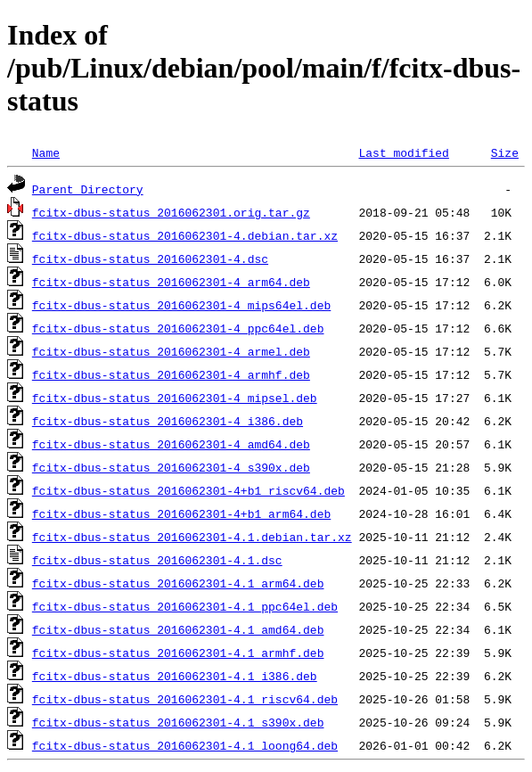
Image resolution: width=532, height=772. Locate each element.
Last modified (403, 152)
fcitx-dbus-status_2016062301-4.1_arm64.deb (178, 583)
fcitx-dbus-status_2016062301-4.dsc (150, 259)
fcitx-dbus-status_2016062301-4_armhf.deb (171, 374)
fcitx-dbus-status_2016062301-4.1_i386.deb (175, 676)
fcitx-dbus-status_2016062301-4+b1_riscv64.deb (188, 490)
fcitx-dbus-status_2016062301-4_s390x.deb (171, 467)
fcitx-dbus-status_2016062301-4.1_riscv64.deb (185, 699)
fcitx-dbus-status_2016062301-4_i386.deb (168, 421)
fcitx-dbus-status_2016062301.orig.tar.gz (171, 212)
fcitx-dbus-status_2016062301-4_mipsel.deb (175, 398)
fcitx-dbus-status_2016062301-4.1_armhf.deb (178, 653)
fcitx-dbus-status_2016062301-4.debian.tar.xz (185, 235)
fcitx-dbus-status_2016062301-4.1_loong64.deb (185, 745)
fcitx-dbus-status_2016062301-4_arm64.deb (171, 282)
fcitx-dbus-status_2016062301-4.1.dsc (157, 560)
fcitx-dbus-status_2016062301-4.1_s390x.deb (178, 722)
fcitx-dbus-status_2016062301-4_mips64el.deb (181, 305)
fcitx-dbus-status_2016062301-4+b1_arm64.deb (181, 513)
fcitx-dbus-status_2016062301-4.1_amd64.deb (178, 629)
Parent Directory (88, 189)
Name (46, 152)
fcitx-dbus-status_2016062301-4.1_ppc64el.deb (185, 606)
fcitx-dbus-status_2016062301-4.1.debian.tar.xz (192, 537)
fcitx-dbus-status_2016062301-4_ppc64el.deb (178, 328)
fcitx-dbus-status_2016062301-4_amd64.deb (171, 444)
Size (505, 152)
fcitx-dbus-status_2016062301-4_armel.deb (171, 351)
